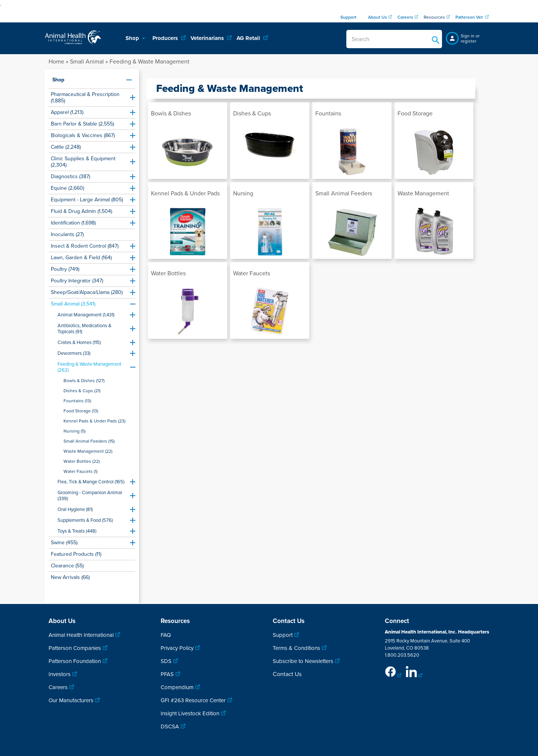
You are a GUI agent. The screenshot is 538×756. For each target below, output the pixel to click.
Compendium (177, 687)
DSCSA (170, 726)
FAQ (166, 635)
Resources (434, 17)
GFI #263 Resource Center (193, 700)
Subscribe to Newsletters (303, 661)
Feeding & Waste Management (149, 62)
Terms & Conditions (296, 648)
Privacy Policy (177, 648)
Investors (60, 674)
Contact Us (287, 674)
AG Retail (249, 38)
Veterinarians (208, 38)
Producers (166, 38)
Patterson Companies (75, 648)
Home (56, 62)
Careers (58, 687)
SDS (166, 661)
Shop (133, 38)
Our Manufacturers (71, 700)
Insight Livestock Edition (190, 713)
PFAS (167, 674)
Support (283, 635)
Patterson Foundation (75, 661)
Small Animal (87, 62)
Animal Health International (81, 635)
